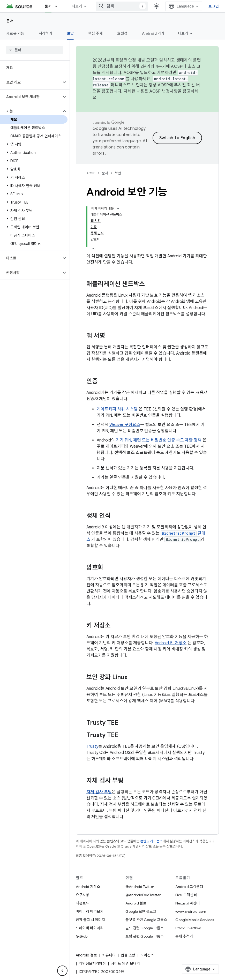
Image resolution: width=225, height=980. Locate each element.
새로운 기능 (15, 33)
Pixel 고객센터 (186, 895)
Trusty (92, 746)
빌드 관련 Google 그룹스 (145, 928)
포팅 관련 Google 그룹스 (145, 936)
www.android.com (191, 911)
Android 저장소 (88, 887)
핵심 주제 (95, 33)
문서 (10, 21)
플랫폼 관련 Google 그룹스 (146, 920)
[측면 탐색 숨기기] (62, 971)
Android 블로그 (138, 903)
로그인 (214, 6)
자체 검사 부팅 (99, 792)
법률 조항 (128, 955)
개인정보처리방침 (92, 963)
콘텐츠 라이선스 (151, 841)
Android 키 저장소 (171, 643)
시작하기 (46, 33)
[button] (31, 82)
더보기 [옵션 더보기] (183, 33)
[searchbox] (35, 50)
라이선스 (147, 955)
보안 (118, 173)
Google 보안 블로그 (141, 911)
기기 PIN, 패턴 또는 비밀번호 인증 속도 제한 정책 (159, 440)
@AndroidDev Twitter (143, 895)
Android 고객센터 (189, 887)
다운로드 (82, 903)
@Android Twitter (140, 887)
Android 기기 (153, 33)
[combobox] (122, 6)
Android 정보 (86, 955)
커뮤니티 (109, 955)
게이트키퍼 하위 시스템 (117, 409)
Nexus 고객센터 (187, 903)
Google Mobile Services (195, 920)
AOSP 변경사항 (164, 91)
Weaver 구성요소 (125, 425)
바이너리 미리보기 (90, 911)
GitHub (82, 936)
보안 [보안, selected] (70, 33)
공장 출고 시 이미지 (90, 920)
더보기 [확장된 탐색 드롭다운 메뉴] (77, 6)
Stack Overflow (188, 928)
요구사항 (82, 895)
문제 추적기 (184, 936)
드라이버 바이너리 (90, 928)
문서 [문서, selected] (48, 6)
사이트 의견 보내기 (125, 963)
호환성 (122, 33)
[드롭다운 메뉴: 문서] (58, 6)
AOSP (91, 173)
